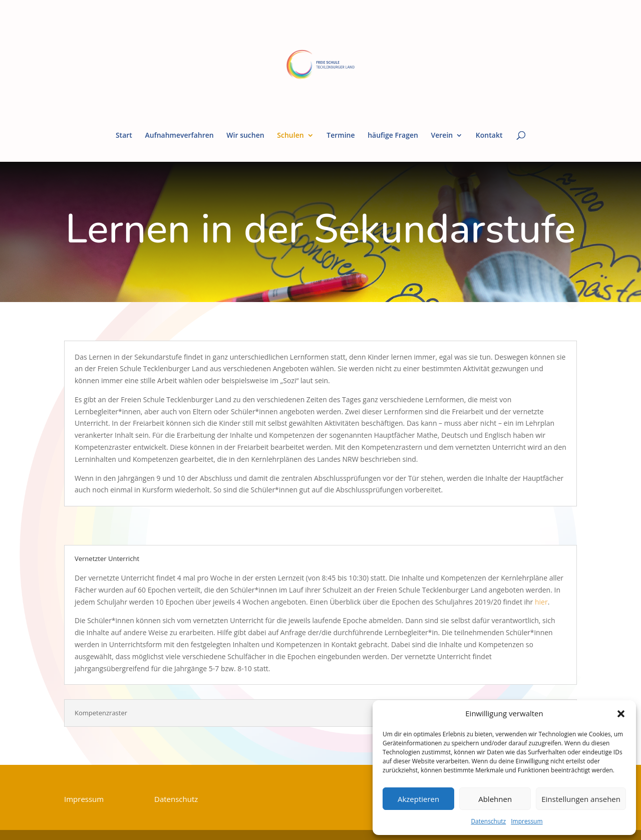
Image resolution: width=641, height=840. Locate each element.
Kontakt (489, 136)
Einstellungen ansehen (581, 799)
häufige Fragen (393, 136)
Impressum (527, 821)
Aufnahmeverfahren (179, 136)
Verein (442, 136)
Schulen (290, 136)
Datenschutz (488, 821)
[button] (621, 714)
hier (541, 602)
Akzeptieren (418, 799)
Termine (341, 136)
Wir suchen (245, 136)
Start (124, 136)
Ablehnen (495, 799)
